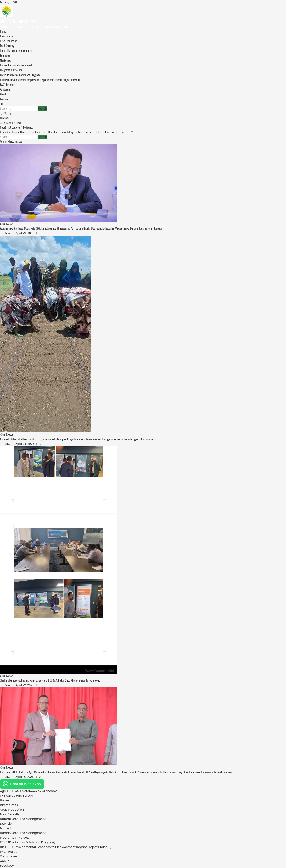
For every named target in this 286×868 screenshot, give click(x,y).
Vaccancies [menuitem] (9, 856)
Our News (7, 224)
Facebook (5, 99)
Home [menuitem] (4, 800)
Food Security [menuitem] (10, 814)
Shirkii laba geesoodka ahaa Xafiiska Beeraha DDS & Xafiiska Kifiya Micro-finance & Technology (50, 680)
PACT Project (7, 85)
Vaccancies (6, 89)
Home (3, 31)
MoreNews (29, 791)
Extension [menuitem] (7, 824)
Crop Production (9, 41)
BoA (8, 233)
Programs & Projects (11, 70)
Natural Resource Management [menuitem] (23, 819)
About (3, 94)
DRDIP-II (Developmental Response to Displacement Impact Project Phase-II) (40, 80)
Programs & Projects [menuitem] (15, 838)
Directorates (6, 36)
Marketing (5, 60)
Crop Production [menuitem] (12, 810)
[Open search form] (2, 104)
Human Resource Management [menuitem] (23, 833)
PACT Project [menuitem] (9, 852)
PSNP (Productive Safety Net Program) (20, 75)
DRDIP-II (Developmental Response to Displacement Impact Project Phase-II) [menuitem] (56, 847)
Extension (5, 56)
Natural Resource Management (16, 51)
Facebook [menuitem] (7, 866)
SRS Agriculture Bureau (19, 21)
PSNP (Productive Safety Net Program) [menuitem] (28, 842)
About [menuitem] (4, 861)
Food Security (7, 46)
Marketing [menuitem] (7, 828)
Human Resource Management (16, 65)
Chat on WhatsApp (26, 784)
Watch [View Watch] (5, 113)
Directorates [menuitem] (9, 805)
